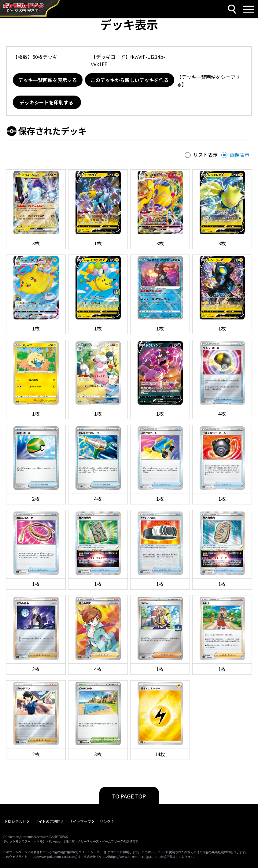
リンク (105, 821)
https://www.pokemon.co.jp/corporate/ (137, 857)
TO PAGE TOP (129, 796)
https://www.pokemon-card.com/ (52, 857)
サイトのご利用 (48, 821)
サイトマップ (80, 821)
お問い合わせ (15, 821)
